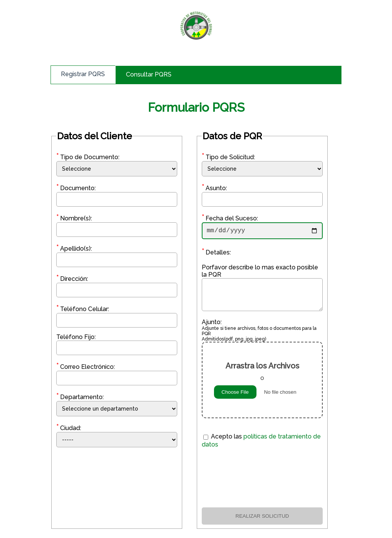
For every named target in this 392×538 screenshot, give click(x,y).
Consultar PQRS (149, 74)
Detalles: (216, 254)
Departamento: (80, 397)
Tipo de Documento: (88, 157)
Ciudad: (69, 428)
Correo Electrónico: (86, 367)
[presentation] (262, 479)
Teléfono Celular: (83, 309)
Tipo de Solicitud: (228, 157)
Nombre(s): (74, 218)
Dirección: (72, 279)
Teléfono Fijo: (76, 337)
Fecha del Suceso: (230, 218)
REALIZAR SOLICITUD (262, 518)
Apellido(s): (74, 249)
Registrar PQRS (83, 74)
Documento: (76, 188)
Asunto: (214, 188)
